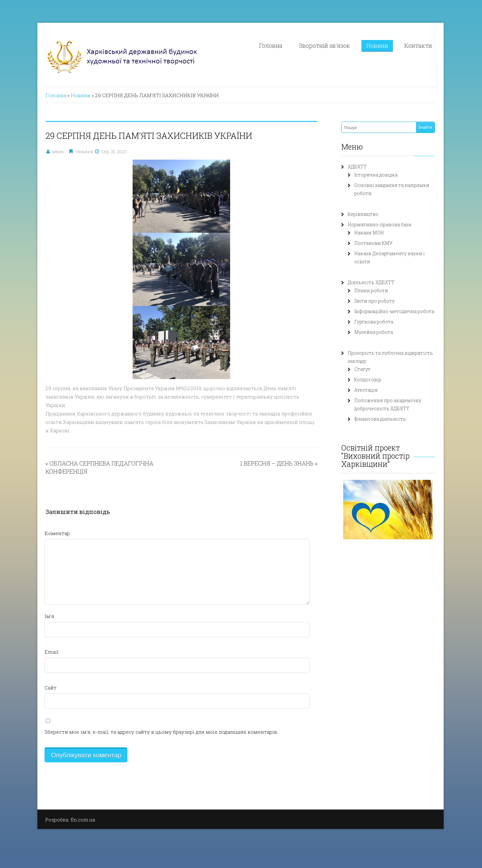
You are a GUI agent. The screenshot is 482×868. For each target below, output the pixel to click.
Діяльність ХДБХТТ (371, 282)
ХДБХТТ (357, 167)
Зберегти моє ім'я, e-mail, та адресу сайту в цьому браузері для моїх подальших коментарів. (161, 732)
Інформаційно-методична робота (394, 311)
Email (52, 652)
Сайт (51, 688)
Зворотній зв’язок (324, 46)
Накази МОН (369, 233)
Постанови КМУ (373, 243)
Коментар (57, 533)
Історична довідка (376, 175)
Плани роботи (371, 290)
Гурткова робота (374, 322)
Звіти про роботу (374, 301)
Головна (271, 46)
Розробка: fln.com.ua (70, 820)
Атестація (366, 390)
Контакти (418, 46)
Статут (362, 369)
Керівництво (363, 214)
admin (58, 151)
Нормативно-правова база (379, 224)
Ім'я (49, 616)
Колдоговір (368, 380)
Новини (377, 46)
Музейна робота (374, 332)
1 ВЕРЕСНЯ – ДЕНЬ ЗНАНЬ (277, 463)
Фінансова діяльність (380, 419)
